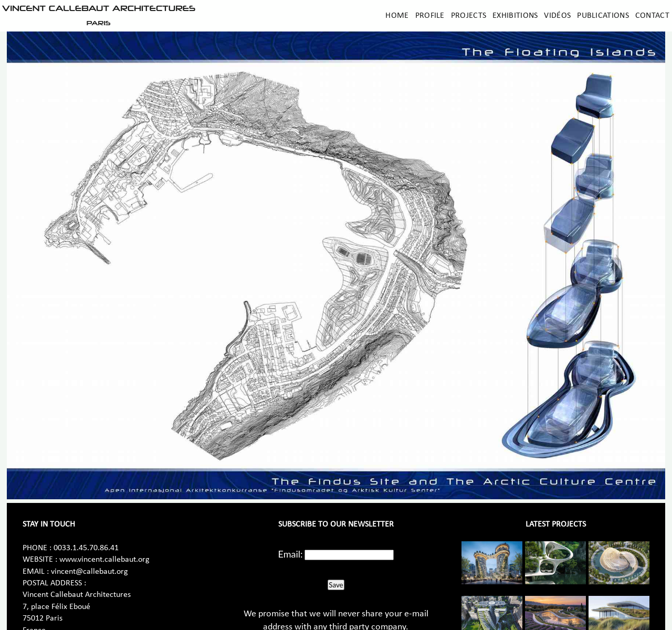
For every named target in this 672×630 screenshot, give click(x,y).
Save (336, 585)
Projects (469, 16)
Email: (291, 554)
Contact (652, 16)
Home (397, 16)
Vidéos (557, 16)
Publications (603, 16)
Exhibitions (515, 16)
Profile (430, 16)
